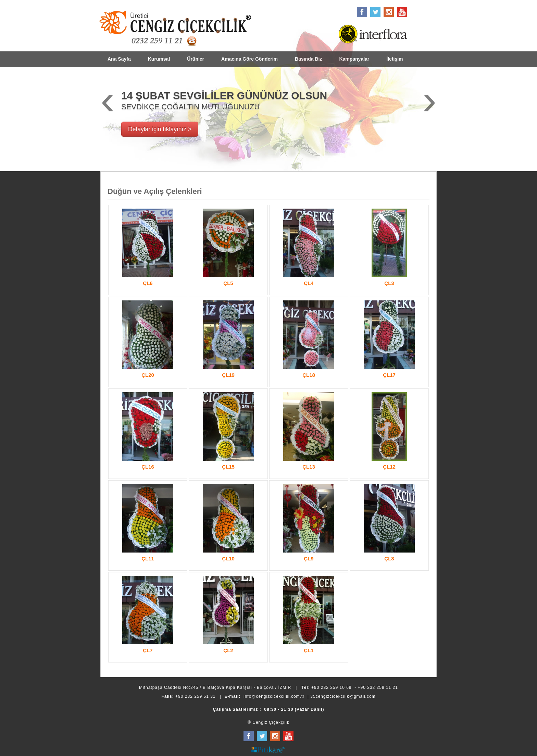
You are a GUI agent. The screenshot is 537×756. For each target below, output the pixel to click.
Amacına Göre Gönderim (249, 59)
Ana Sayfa (119, 59)
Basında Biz (308, 59)
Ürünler (196, 59)
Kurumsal (159, 59)
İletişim (395, 59)
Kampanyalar (354, 59)
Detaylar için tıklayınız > (160, 129)
